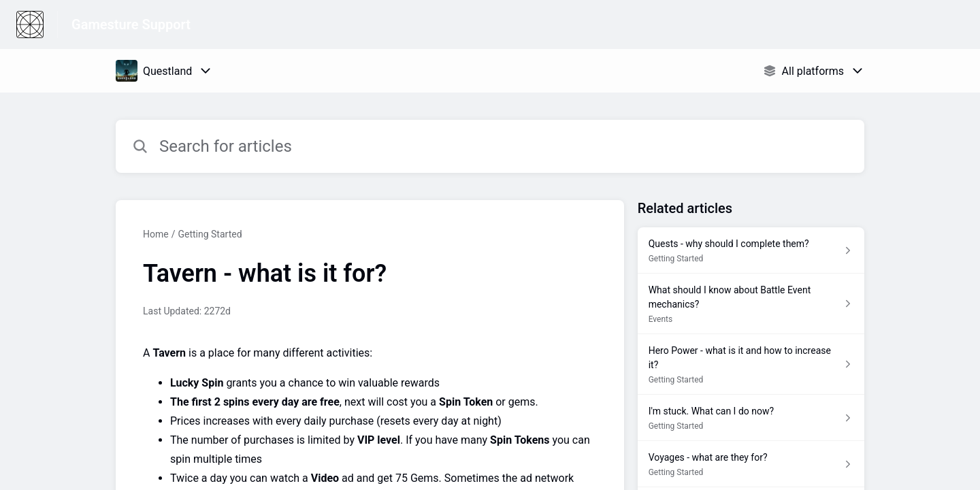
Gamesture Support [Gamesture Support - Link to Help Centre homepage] (131, 24)
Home (156, 234)
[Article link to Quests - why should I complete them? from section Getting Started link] (751, 250)
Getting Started (210, 234)
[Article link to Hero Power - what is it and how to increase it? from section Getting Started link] (751, 364)
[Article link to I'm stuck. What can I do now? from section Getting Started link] (751, 418)
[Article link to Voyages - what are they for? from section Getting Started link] (751, 464)
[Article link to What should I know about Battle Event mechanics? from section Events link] (751, 304)
